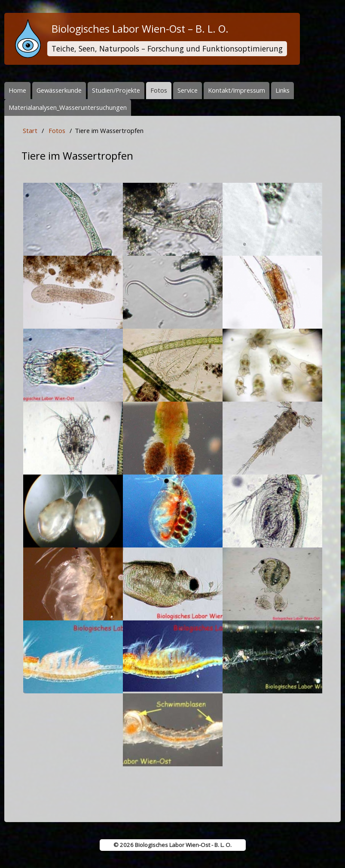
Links (282, 90)
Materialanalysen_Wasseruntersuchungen (68, 107)
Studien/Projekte (116, 90)
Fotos (159, 90)
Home (17, 90)
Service (188, 90)
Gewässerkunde (59, 90)
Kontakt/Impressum (237, 90)
